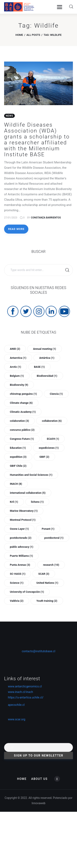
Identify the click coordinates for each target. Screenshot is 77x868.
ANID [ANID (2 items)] (15, 349)
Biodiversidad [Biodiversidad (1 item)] (47, 376)
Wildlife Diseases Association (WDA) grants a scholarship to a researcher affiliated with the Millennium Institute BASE (37, 140)
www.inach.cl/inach (20, 692)
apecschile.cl (14, 705)
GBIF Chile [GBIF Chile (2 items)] (18, 466)
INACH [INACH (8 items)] (16, 484)
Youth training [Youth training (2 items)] (47, 601)
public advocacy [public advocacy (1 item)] (22, 547)
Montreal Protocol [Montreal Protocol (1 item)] (23, 520)
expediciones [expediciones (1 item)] (49, 448)
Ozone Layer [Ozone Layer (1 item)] (19, 529)
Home (19, 35)
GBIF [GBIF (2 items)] (44, 457)
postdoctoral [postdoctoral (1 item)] (54, 538)
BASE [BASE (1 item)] (39, 367)
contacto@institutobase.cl (38, 651)
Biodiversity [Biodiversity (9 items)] (19, 385)
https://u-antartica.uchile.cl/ (24, 697)
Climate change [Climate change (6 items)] (21, 403)
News (9, 116)
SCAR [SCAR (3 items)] (44, 574)
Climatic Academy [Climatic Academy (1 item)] (23, 412)
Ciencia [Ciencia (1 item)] (56, 394)
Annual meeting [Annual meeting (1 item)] (45, 349)
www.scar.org (15, 719)
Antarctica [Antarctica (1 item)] (18, 358)
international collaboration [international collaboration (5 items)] (28, 493)
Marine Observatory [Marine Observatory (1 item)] (24, 511)
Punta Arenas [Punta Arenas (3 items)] (20, 565)
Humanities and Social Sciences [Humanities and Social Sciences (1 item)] (31, 475)
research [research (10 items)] (51, 565)
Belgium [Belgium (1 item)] (17, 376)
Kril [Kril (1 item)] (14, 502)
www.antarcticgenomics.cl (25, 686)
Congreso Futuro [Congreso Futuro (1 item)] (22, 439)
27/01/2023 (11, 218)
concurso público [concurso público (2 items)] (22, 430)
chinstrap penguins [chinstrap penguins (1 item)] (23, 394)
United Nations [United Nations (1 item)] (47, 583)
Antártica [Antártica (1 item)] (47, 358)
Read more (16, 229)
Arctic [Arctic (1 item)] (16, 367)
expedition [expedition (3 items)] (18, 457)
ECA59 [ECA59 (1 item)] (53, 439)
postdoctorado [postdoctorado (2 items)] (21, 538)
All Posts (33, 35)
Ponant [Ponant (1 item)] (48, 529)
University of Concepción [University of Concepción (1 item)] (27, 592)
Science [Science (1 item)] (17, 583)
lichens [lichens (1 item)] (37, 502)
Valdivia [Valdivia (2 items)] (17, 601)
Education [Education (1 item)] (18, 448)
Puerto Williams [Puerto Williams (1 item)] (21, 556)
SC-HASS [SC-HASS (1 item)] (18, 574)
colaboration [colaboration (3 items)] (19, 421)
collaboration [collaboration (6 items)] (52, 421)
